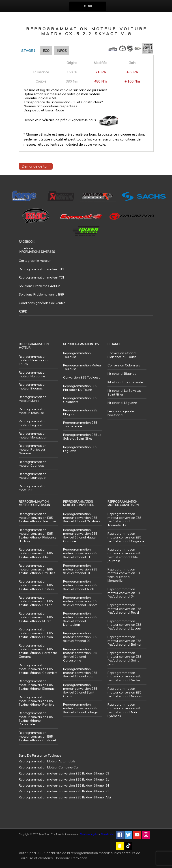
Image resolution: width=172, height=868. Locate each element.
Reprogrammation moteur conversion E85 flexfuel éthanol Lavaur (124, 625)
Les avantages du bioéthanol (121, 413)
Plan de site (107, 834)
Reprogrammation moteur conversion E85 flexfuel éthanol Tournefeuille (124, 519)
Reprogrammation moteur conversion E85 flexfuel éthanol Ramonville (36, 719)
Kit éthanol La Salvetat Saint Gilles (124, 393)
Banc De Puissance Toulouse (40, 755)
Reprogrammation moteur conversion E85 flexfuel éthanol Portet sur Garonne (38, 651)
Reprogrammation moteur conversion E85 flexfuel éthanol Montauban (80, 619)
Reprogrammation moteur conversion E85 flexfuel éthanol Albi (36, 553)
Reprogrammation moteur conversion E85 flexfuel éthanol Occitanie (82, 518)
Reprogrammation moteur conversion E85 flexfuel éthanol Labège (80, 708)
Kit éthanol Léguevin (122, 403)
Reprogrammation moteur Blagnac (33, 386)
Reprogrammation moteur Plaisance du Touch (34, 360)
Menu (88, 6)
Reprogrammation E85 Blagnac (80, 412)
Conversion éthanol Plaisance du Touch (122, 355)
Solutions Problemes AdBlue (40, 286)
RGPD (23, 311)
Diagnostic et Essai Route (44, 110)
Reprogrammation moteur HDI (41, 269)
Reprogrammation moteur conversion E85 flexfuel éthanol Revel (124, 609)
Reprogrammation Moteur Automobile (47, 761)
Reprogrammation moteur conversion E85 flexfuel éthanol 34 (124, 593)
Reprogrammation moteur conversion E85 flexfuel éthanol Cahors (80, 601)
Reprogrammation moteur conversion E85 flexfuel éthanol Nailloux (125, 692)
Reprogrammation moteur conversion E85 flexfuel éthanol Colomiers (38, 669)
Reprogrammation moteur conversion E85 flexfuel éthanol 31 (80, 553)
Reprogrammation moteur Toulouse (33, 411)
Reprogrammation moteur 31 (33, 488)
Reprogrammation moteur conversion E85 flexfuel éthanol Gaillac (36, 601)
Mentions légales (89, 834)
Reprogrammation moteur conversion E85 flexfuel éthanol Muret (36, 617)
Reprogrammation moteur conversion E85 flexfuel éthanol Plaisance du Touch (38, 535)
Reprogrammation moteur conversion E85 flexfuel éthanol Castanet (37, 736)
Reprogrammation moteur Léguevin (33, 423)
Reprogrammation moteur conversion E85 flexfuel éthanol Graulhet (37, 569)
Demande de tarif (36, 166)
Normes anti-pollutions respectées (50, 106)
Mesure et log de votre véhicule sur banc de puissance (66, 90)
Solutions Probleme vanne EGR (42, 294)
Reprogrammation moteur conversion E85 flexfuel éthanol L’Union (36, 633)
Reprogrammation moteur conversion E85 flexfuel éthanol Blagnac (37, 685)
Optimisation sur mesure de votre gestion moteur (62, 94)
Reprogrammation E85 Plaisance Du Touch (80, 388)
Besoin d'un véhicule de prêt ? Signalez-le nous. (60, 120)
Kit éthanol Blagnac (122, 374)
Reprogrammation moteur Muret (33, 399)
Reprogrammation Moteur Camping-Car (49, 767)
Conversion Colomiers (124, 365)
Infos (62, 51)
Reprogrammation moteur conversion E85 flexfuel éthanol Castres (36, 585)
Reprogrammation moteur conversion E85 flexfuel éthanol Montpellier (124, 575)
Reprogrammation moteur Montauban (33, 435)
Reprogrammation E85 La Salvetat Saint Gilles (82, 437)
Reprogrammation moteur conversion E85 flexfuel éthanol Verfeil (124, 677)
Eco (46, 51)
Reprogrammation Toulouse (77, 355)
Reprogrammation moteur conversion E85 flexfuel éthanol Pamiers (37, 701)
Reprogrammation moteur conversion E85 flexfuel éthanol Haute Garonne (80, 535)
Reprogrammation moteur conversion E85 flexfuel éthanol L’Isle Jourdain (124, 555)
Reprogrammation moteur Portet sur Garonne (33, 449)
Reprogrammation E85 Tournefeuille (80, 424)
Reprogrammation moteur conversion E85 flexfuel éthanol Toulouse (37, 518)
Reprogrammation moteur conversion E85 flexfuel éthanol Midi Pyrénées (124, 710)
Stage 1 (28, 51)
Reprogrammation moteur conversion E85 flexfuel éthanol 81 (80, 569)
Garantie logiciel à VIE (40, 98)
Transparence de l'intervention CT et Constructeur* (63, 102)
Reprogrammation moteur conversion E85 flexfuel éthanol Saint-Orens (80, 690)
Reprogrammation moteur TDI (41, 277)
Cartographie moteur (35, 261)
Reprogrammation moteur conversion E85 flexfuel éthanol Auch (80, 585)
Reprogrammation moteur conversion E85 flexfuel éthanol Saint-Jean (124, 658)
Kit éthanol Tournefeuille (125, 382)
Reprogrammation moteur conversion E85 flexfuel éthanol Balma (124, 641)
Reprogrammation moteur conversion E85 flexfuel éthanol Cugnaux (126, 537)
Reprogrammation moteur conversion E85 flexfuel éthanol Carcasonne (80, 655)
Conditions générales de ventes (42, 303)
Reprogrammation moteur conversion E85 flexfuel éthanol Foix (80, 673)
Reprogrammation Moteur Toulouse (83, 367)
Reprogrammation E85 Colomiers (80, 400)
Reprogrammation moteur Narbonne (33, 374)
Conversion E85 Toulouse (82, 377)
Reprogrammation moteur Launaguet (33, 476)
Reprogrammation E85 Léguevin (80, 449)
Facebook (26, 248)
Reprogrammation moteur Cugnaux (33, 464)
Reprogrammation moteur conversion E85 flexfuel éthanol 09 (80, 637)
